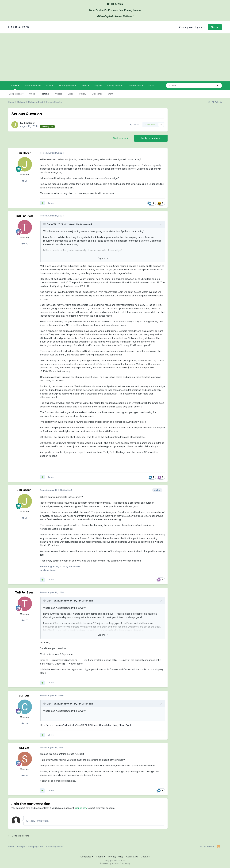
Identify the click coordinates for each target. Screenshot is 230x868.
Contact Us (132, 857)
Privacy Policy (116, 857)
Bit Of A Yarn (19, 27)
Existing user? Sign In (192, 27)
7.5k (25, 723)
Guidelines (97, 94)
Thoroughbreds (67, 86)
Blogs (71, 94)
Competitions (16, 94)
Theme (101, 857)
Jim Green (29, 123)
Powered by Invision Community (115, 863)
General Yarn (135, 86)
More (151, 86)
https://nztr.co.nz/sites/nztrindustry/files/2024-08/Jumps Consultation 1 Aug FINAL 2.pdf (86, 725)
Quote (51, 203)
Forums (45, 94)
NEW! (50, 86)
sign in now (81, 808)
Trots (85, 86)
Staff (110, 94)
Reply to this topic (151, 138)
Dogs (98, 86)
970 (25, 244)
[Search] (182, 86)
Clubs (32, 94)
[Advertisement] (115, 57)
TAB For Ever (24, 216)
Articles (58, 94)
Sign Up (215, 27)
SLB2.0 (24, 748)
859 (25, 775)
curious (24, 695)
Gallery (83, 94)
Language (87, 857)
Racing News (115, 86)
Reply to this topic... (38, 821)
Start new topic (121, 138)
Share (134, 125)
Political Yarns (33, 86)
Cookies (145, 857)
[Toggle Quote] (45, 224)
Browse (15, 87)
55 (25, 181)
